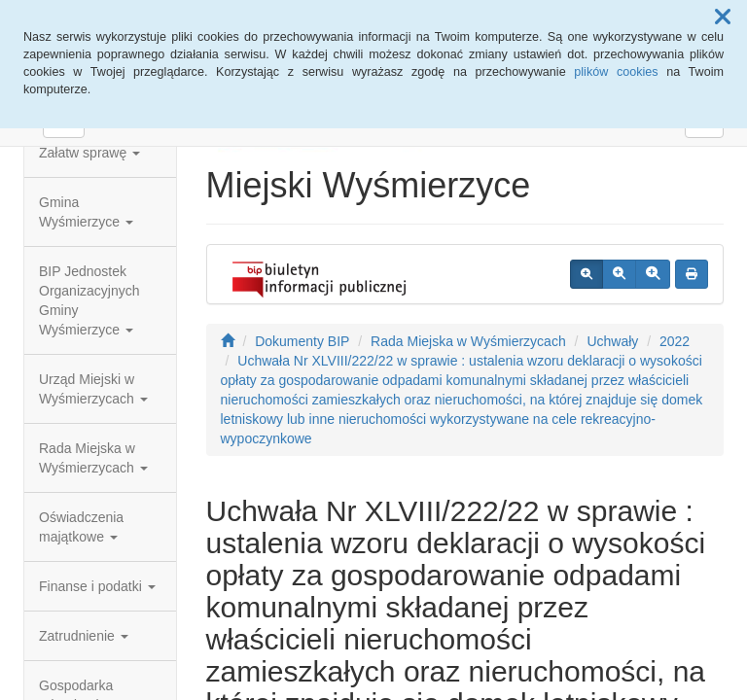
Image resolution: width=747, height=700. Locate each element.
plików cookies (616, 72)
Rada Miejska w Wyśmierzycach (93, 458)
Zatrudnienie (84, 636)
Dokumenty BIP (302, 341)
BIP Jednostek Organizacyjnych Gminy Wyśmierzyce (89, 300)
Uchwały (612, 341)
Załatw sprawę (89, 153)
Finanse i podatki (97, 586)
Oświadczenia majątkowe (81, 527)
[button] (723, 17)
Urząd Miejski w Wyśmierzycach (93, 389)
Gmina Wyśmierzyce (86, 212)
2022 (675, 341)
